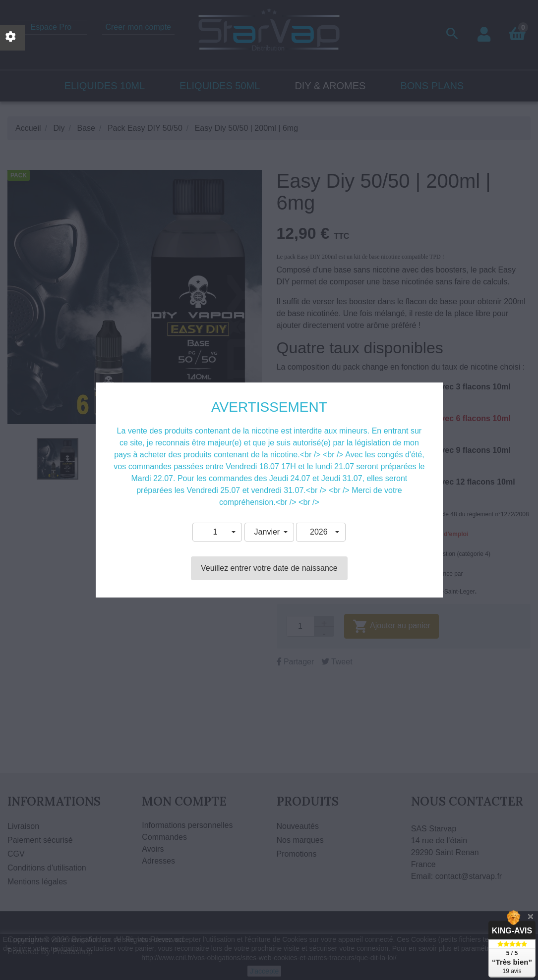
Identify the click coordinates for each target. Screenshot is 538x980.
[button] (217, 532)
